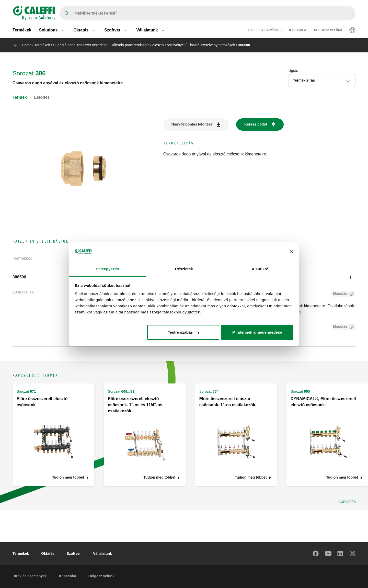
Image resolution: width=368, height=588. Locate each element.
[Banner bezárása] (292, 252)
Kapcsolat (298, 30)
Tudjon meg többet (68, 477)
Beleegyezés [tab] (107, 269)
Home (26, 45)
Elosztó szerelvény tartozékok (211, 45)
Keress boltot (256, 124)
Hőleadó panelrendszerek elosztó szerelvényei (148, 45)
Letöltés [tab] (42, 97)
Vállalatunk (102, 553)
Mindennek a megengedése (257, 332)
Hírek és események (266, 30)
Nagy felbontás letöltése (192, 124)
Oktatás (48, 553)
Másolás (339, 294)
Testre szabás (183, 332)
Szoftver (74, 553)
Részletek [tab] (184, 269)
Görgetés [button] (347, 502)
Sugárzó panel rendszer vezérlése (80, 45)
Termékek (22, 30)
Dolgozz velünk (328, 30)
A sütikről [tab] (261, 269)
